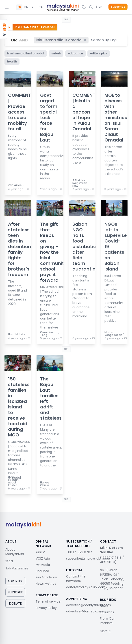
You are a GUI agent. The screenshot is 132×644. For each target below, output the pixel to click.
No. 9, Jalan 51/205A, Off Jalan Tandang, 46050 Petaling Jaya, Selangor (112, 579)
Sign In (101, 7)
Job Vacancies (17, 568)
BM (26, 7)
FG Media (43, 565)
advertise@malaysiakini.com (89, 605)
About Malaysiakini (15, 552)
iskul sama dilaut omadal (62, 40)
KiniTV (40, 552)
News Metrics (46, 584)
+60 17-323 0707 (79, 552)
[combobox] (104, 40)
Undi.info (42, 571)
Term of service (48, 601)
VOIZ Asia (43, 558)
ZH (34, 7)
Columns (107, 612)
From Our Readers (107, 621)
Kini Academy (46, 577)
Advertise (15, 581)
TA (41, 7)
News (104, 606)
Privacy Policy (46, 608)
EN (19, 7)
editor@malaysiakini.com (86, 587)
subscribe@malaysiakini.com (89, 558)
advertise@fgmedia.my (85, 611)
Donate (15, 603)
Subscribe (118, 7)
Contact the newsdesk (76, 579)
